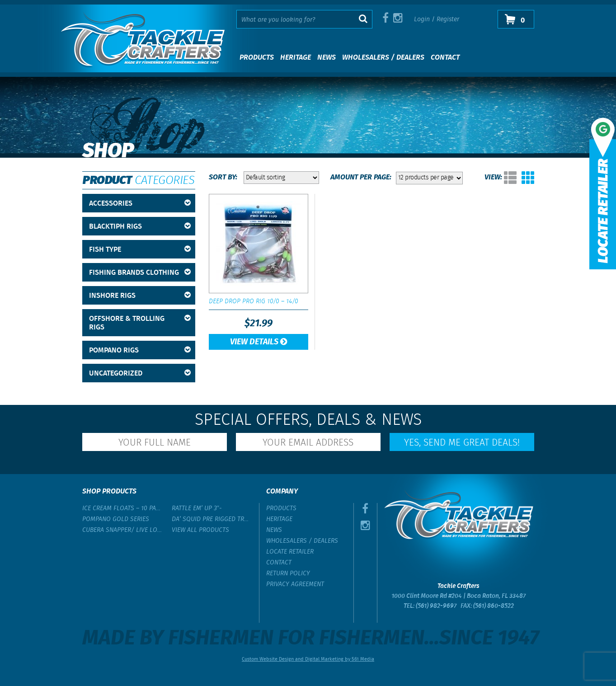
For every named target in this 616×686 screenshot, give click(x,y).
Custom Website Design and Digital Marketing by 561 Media (308, 659)
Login (422, 19)
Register (448, 19)
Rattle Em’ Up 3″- (197, 508)
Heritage (296, 58)
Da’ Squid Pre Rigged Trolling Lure (212, 519)
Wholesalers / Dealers (383, 58)
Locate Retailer (290, 552)
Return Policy (288, 573)
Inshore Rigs (140, 296)
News (327, 58)
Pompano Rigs (140, 350)
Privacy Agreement (295, 584)
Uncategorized (140, 374)
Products (257, 58)
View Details (259, 342)
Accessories (140, 204)
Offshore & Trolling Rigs (140, 323)
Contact (445, 58)
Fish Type (140, 250)
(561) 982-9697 (436, 606)
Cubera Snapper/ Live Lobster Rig (122, 530)
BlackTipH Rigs (140, 227)
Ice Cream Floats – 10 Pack (122, 508)
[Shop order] (281, 178)
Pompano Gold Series (116, 519)
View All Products (200, 530)
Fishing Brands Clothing (140, 273)
